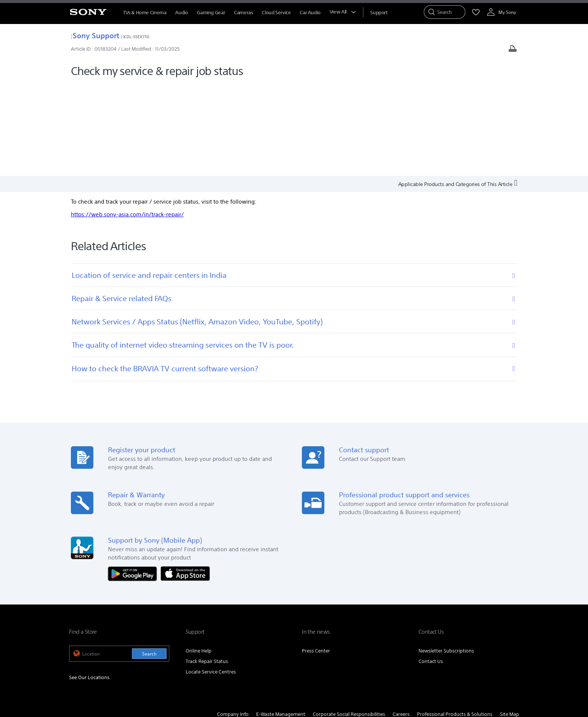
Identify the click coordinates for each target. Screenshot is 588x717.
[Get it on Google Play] (134, 481)
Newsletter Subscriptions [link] (446, 559)
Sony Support (95, 35)
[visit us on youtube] (511, 640)
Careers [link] (401, 622)
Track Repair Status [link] (207, 569)
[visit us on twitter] (479, 640)
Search (149, 562)
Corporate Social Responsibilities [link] (349, 622)
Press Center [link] (316, 559)
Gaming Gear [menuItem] (211, 13)
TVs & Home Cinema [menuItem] (145, 13)
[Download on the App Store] (185, 481)
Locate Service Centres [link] (211, 580)
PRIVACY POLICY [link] (172, 676)
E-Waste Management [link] (281, 622)
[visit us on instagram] (495, 640)
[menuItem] (379, 13)
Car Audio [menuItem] (310, 13)
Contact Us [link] (431, 569)
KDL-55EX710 (136, 37)
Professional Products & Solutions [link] (455, 622)
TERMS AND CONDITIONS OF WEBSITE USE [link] (110, 676)
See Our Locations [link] (89, 585)
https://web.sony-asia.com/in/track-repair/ (127, 122)
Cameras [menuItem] (243, 13)
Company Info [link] (233, 622)
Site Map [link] (509, 622)
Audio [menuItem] (181, 13)
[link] (79, 642)
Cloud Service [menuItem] (276, 13)
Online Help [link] (199, 559)
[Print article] (513, 49)
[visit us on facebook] (463, 640)
